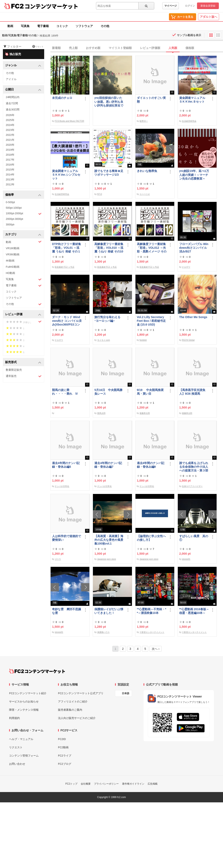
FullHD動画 (13, 267)
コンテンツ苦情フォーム (24, 756)
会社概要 (86, 784)
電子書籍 (43, 26)
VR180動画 (13, 248)
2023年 (10, 130)
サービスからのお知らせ (24, 702)
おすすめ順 (93, 48)
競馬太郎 (101, 413)
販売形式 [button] (23, 362)
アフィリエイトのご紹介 (73, 702)
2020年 (10, 145)
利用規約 (14, 718)
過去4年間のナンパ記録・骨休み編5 (66, 465)
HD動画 (10, 273)
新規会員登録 (208, 6)
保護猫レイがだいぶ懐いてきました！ (109, 611)
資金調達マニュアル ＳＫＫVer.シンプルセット (66, 175)
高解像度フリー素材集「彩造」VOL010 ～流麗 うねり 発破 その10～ (109, 248)
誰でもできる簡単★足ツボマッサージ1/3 (109, 173)
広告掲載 (153, 784)
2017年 (10, 160)
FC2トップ (72, 784)
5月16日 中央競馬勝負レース (108, 392)
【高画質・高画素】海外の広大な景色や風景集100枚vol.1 (109, 540)
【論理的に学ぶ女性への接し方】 (151, 538)
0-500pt (10, 202)
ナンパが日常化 (62, 486)
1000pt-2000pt (24, 214)
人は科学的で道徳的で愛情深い (66, 538)
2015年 (10, 170)
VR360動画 (13, 254)
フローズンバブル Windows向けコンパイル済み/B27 (194, 248)
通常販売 (24, 376)
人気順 (173, 48)
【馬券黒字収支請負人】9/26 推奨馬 (192, 392)
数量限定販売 (14, 370)
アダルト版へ (209, 17)
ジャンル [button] (23, 66)
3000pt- (10, 224)
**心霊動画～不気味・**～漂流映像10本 (152, 611)
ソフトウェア (84, 26)
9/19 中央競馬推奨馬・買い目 (150, 392)
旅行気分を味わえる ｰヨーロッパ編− (109, 319)
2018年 (10, 155)
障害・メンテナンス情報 (24, 710)
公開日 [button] (23, 90)
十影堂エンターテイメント (152, 632)
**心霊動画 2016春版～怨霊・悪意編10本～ (194, 611)
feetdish (143, 340)
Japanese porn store (107, 559)
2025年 (10, 120)
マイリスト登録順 (120, 48)
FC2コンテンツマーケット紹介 (28, 693)
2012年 (10, 184)
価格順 (190, 48)
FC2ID (62, 739)
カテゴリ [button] (23, 235)
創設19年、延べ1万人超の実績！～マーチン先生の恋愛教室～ (194, 175)
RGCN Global (188, 340)
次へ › (156, 649)
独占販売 (13, 54)
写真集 (25, 26)
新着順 (56, 48)
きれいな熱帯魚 (147, 171)
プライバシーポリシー (106, 784)
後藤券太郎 (145, 413)
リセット (38, 46)
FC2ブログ (65, 764)
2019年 (10, 150)
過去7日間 (12, 103)
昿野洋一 (144, 121)
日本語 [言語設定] (126, 693)
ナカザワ (186, 267)
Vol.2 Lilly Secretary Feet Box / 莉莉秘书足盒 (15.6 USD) (151, 321)
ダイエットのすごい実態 (151, 100)
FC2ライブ (65, 756)
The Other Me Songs (193, 317)
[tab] (137, 48)
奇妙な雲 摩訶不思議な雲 (66, 611)
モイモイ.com (104, 340)
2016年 (10, 165)
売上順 (73, 48)
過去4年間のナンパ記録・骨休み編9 (151, 465)
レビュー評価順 (150, 48)
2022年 (10, 135)
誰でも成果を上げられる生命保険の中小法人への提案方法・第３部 (194, 467)
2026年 (10, 115)
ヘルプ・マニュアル (21, 739)
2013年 (10, 179)
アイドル (11, 79)
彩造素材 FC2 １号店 (64, 267)
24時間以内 (13, 97)
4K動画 (10, 261)
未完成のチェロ (62, 98)
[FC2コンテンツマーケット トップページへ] (37, 671)
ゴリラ (58, 559)
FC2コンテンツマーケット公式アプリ (81, 693)
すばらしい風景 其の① (194, 538)
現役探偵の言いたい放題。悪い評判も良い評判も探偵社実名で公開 (109, 102)
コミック (62, 26)
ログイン (190, 6)
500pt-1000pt (14, 208)
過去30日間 (13, 110)
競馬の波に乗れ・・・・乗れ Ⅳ (65, 392)
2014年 (10, 175)
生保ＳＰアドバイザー (192, 486)
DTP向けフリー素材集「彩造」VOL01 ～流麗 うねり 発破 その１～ (66, 248)
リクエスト (16, 747)
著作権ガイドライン (133, 784)
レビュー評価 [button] (23, 314)
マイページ (171, 6)
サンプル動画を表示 (189, 35)
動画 (10, 26)
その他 (105, 26)
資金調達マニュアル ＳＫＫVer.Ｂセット (194, 100)
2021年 (10, 140)
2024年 (10, 125)
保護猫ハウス (103, 632)
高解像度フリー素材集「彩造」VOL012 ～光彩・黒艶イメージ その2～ (152, 248)
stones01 (186, 559)
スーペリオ (145, 194)
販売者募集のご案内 (70, 710)
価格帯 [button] (23, 195)
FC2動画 (63, 747)
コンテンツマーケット (51, 6)
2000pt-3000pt (14, 219)
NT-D (100, 194)
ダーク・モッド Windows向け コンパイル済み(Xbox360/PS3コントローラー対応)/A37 (67, 321)
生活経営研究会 (189, 121)
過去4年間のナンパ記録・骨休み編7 (108, 465)
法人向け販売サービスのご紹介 (77, 718)
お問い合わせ (17, 764)
